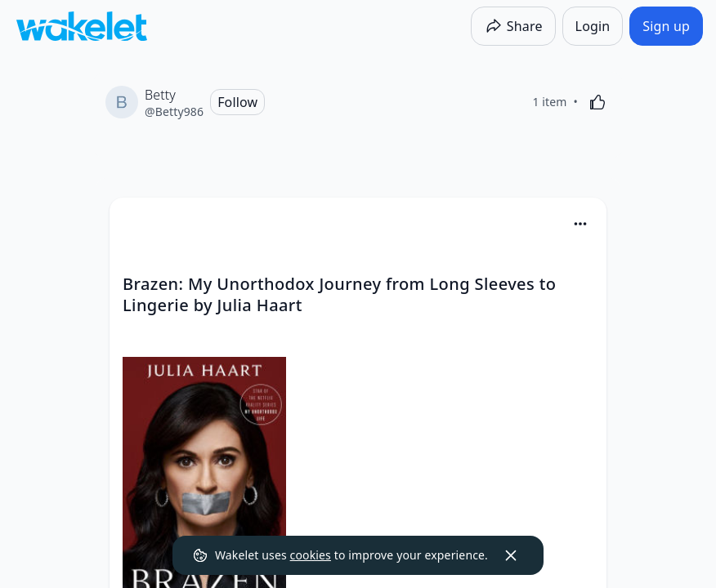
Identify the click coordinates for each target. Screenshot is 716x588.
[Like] (597, 102)
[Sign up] (666, 26)
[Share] (513, 26)
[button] (580, 225)
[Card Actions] (580, 224)
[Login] (593, 26)
